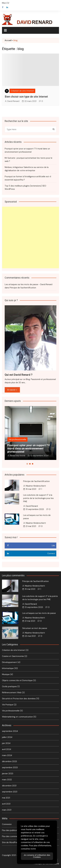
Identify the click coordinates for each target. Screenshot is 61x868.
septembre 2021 (10, 792)
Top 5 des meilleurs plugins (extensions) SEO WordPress (25, 187)
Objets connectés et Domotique (17, 680)
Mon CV (6, 3)
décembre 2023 (9, 761)
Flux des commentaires (13, 836)
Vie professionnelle (17, 439)
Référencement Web (12, 693)
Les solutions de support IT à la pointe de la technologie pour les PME (38, 498)
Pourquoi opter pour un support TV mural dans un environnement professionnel (27, 150)
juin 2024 (6, 743)
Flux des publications (12, 830)
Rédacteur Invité (18, 456)
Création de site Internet (22, 91)
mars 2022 (7, 780)
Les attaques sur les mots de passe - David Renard (28, 284)
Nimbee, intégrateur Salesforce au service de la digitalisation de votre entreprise (27, 169)
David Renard (13, 101)
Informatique (8, 668)
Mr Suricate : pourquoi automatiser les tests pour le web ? (28, 160)
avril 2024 (7, 749)
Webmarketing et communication (17, 717)
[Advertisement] (31, 237)
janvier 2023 (8, 774)
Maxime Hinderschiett (36, 486)
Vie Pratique (8, 705)
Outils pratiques (9, 686)
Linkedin (7, 7)
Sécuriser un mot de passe (35, 628)
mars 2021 (7, 810)
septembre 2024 (10, 731)
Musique (6, 674)
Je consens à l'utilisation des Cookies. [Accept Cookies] (37, 856)
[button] (27, 464)
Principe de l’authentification (23, 288)
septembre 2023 (10, 767)
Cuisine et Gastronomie (13, 656)
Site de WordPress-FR (12, 842)
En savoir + (12, 390)
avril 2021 (6, 804)
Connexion (7, 824)
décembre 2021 (9, 786)
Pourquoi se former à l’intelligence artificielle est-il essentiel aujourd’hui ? (28, 178)
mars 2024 (7, 755)
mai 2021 (6, 798)
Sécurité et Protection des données (19, 699)
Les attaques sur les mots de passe (39, 613)
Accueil (8, 40)
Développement (9, 662)
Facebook (3, 7)
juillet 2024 (7, 737)
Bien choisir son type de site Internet (26, 97)
